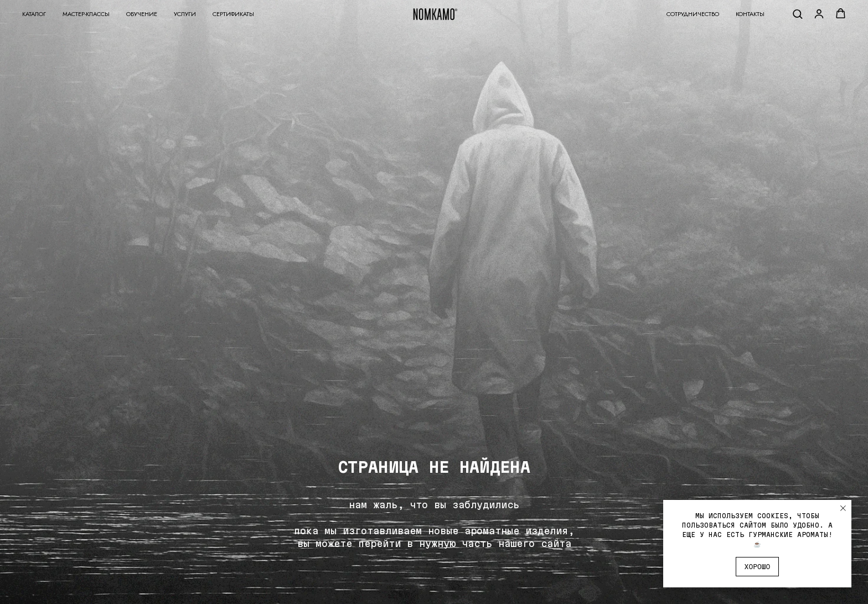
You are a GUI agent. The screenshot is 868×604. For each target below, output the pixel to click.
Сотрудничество (693, 14)
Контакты (750, 14)
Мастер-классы (86, 14)
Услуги (185, 14)
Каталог (34, 14)
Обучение (142, 14)
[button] (797, 14)
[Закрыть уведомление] (843, 508)
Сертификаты (233, 14)
